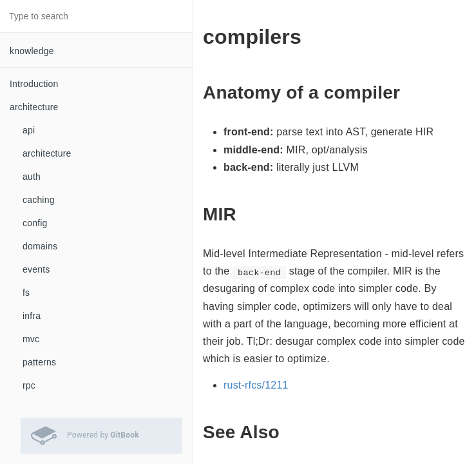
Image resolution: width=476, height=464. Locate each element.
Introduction (34, 84)
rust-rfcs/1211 (256, 385)
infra (32, 316)
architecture (47, 153)
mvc (31, 339)
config (35, 223)
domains (40, 246)
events (36, 269)
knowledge (32, 51)
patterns (39, 362)
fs (26, 293)
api (29, 130)
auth (32, 177)
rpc (29, 385)
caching (39, 200)
